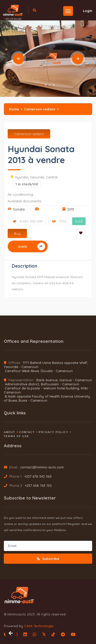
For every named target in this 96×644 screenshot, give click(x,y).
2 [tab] (46, 85)
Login (85, 11)
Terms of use (17, 436)
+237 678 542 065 (13, 19)
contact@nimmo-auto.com (42, 467)
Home (14, 109)
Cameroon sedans (40, 109)
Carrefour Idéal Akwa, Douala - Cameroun (39, 371)
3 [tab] (50, 85)
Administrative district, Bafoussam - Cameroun (42, 384)
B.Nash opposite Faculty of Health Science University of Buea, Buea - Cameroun (47, 398)
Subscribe (48, 559)
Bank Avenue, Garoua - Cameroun (64, 380)
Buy (17, 233)
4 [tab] (54, 85)
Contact (27, 432)
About (9, 432)
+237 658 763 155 (38, 485)
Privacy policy (54, 432)
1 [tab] (41, 85)
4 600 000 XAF (28, 221)
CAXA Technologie (39, 626)
